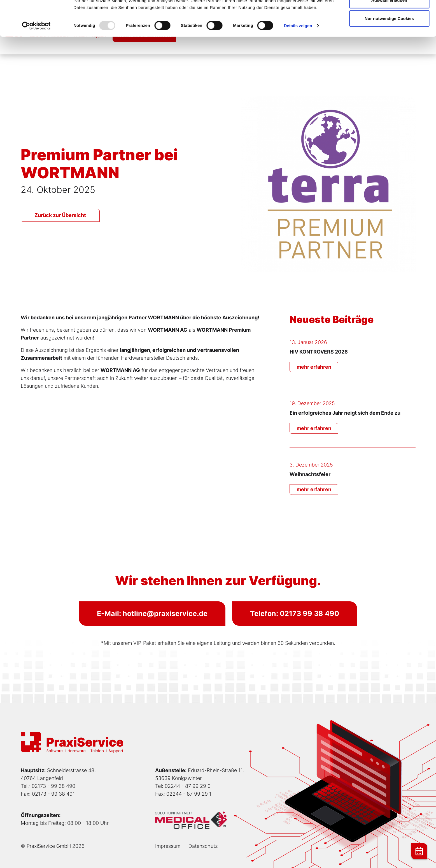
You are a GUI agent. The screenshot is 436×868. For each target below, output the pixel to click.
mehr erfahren (314, 367)
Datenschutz (203, 846)
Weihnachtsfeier (310, 474)
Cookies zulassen (389, 15)
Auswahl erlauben (389, 33)
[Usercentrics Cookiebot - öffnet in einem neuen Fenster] (36, 59)
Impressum (168, 846)
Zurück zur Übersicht (60, 215)
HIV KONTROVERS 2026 (319, 352)
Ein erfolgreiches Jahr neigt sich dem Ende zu (345, 413)
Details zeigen (298, 59)
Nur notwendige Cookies (389, 51)
